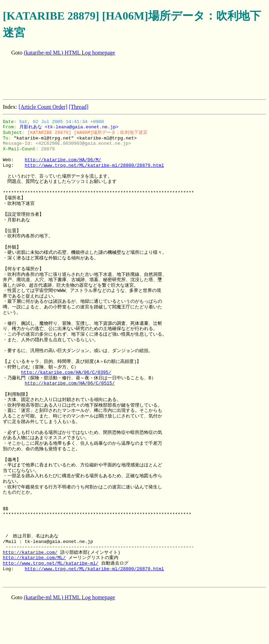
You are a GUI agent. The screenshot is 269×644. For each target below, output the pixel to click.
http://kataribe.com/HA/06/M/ (63, 160)
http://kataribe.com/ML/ (34, 558)
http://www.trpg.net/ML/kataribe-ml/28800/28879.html (94, 165)
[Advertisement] (130, 78)
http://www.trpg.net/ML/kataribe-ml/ (51, 563)
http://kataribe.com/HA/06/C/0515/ (70, 383)
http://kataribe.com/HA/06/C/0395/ (66, 372)
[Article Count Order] (43, 107)
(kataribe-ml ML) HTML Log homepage (70, 53)
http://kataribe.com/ (30, 552)
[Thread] (78, 107)
